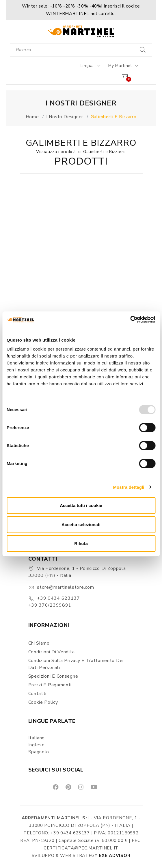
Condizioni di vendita (52, 652)
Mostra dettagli (129, 487)
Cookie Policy (43, 702)
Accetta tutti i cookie (81, 505)
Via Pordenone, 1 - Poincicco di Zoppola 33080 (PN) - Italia (77, 572)
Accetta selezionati (81, 525)
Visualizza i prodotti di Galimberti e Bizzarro (81, 152)
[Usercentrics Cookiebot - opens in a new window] (130, 320)
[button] (81, 10)
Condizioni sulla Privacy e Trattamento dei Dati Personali (76, 664)
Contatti (38, 694)
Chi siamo (39, 643)
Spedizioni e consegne (53, 676)
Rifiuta (81, 543)
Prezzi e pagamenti (50, 685)
